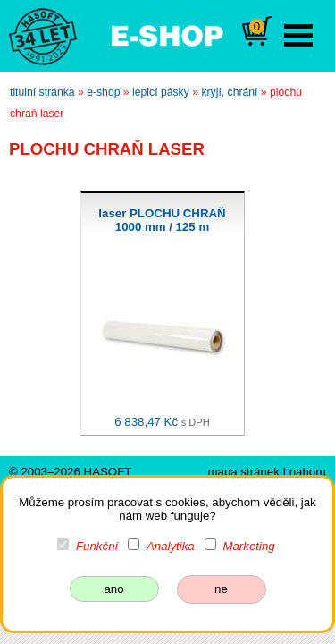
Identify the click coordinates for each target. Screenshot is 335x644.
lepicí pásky (161, 92)
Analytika (171, 546)
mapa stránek (243, 472)
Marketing (248, 546)
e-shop (103, 92)
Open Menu (298, 35)
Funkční (97, 546)
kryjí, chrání (229, 92)
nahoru (308, 472)
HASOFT (108, 472)
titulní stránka (42, 92)
